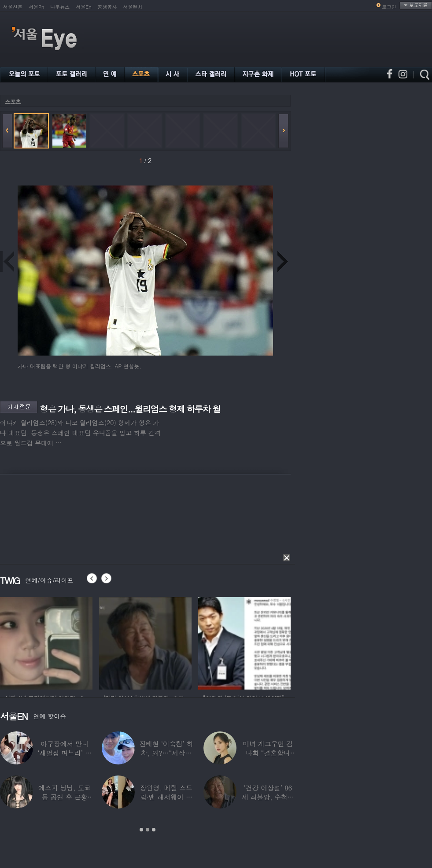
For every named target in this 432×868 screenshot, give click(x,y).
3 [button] (154, 830)
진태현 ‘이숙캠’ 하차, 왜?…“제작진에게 (166, 753)
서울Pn (36, 7)
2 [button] (148, 830)
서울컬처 (133, 7)
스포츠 (13, 102)
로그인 (389, 7)
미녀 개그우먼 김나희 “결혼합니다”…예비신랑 (268, 753)
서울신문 (13, 7)
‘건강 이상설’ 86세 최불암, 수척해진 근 (268, 797)
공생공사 (107, 7)
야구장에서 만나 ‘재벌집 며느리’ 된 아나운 (65, 753)
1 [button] (141, 830)
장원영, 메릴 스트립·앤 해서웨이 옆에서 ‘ (166, 797)
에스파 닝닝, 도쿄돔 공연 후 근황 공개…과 (65, 797)
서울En (83, 7)
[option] (46, 642)
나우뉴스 (60, 7)
